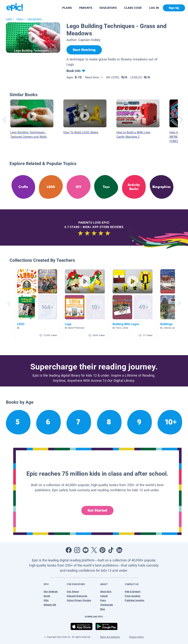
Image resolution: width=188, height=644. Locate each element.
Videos (20, 19)
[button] (37, 304)
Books (47, 596)
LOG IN (154, 8)
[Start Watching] (84, 50)
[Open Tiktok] (111, 550)
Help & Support (133, 592)
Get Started (97, 510)
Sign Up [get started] (174, 8)
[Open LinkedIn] (119, 550)
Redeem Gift (50, 605)
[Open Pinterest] (102, 550)
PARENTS (86, 8)
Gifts (46, 600)
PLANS (67, 8)
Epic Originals (51, 592)
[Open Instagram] (77, 550)
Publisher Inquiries (135, 600)
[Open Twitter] (94, 550)
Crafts (9, 19)
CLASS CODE (133, 8)
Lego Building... (35, 19)
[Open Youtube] (86, 550)
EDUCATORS (108, 8)
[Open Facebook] (69, 550)
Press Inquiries (133, 596)
